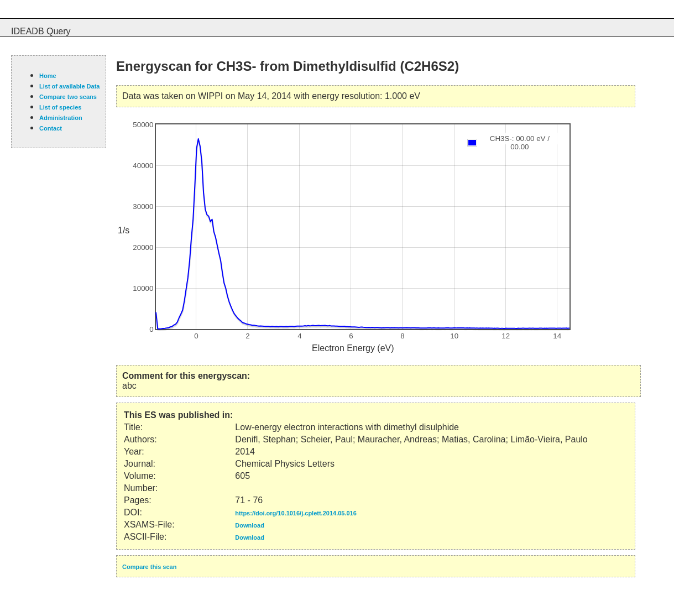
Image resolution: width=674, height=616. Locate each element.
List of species (60, 107)
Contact (51, 128)
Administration (61, 118)
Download (250, 525)
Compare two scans (68, 97)
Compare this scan (149, 567)
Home (48, 76)
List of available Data (69, 86)
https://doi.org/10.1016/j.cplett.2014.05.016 (296, 513)
